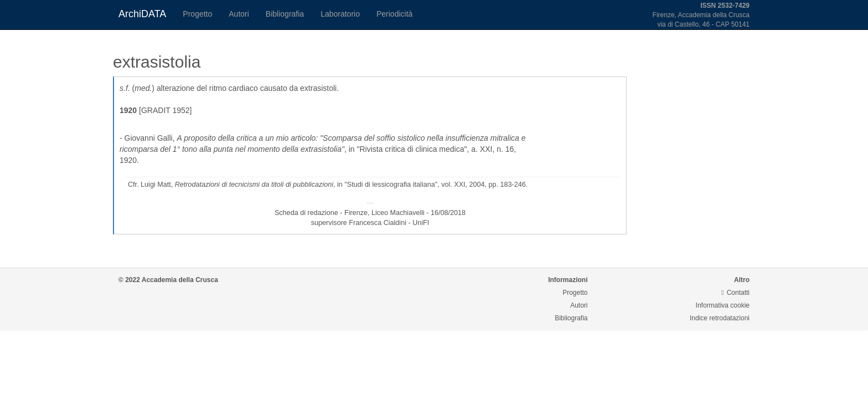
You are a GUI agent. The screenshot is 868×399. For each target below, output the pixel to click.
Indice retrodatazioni (720, 318)
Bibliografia (285, 14)
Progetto (197, 14)
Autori (239, 14)
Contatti (735, 293)
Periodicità (394, 14)
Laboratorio (340, 14)
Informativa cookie (723, 305)
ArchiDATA (142, 14)
